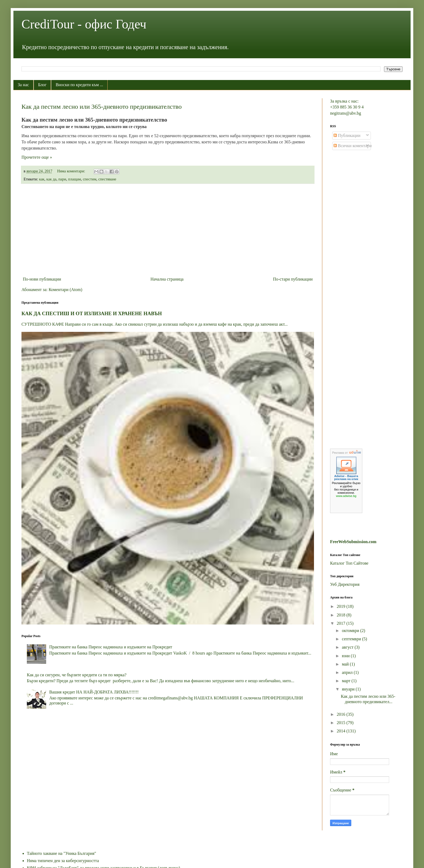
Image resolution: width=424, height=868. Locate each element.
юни (346, 656)
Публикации (347, 135)
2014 (342, 731)
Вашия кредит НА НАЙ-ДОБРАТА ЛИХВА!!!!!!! (94, 692)
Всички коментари (353, 146)
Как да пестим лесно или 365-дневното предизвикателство (102, 107)
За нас (23, 85)
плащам (75, 179)
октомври (351, 631)
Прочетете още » (37, 157)
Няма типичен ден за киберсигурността (63, 861)
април (348, 672)
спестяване (107, 179)
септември (352, 639)
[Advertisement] (168, 230)
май (346, 664)
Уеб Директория (345, 584)
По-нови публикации (42, 279)
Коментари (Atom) (65, 290)
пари (62, 179)
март (347, 681)
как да (51, 179)
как (42, 179)
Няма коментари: (72, 171)
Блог (42, 85)
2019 (342, 606)
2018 (342, 615)
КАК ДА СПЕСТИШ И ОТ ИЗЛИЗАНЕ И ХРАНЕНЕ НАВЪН (92, 313)
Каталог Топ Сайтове (349, 563)
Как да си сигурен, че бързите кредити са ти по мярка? (77, 675)
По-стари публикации (293, 279)
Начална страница (167, 279)
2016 (342, 714)
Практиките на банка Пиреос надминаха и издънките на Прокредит (111, 647)
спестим (90, 179)
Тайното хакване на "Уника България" (61, 853)
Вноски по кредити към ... (79, 85)
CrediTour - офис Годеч (84, 24)
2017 (342, 623)
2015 (342, 723)
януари (349, 689)
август (348, 647)
